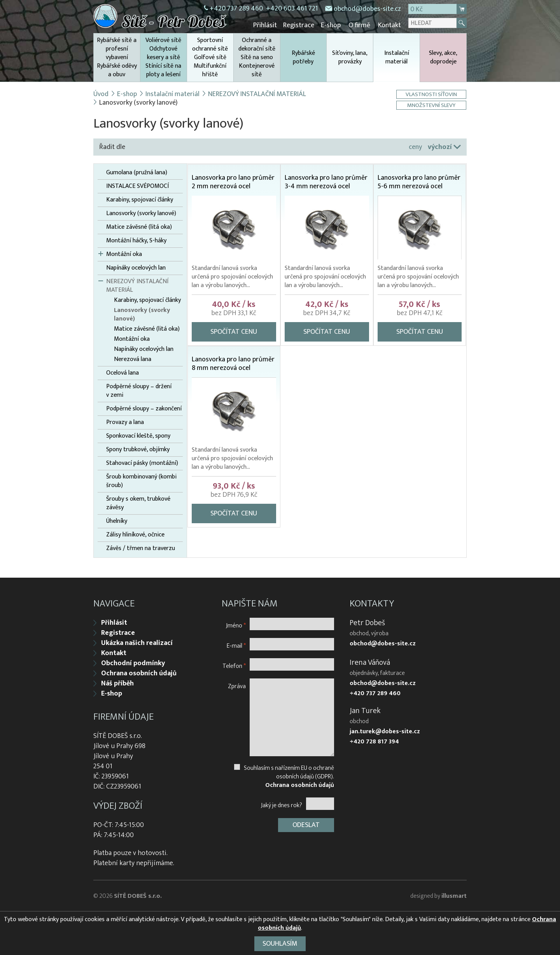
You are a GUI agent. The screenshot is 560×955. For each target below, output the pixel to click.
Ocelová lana (122, 373)
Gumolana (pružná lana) (137, 172)
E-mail (236, 645)
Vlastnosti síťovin (432, 94)
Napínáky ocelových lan (136, 268)
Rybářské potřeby (303, 57)
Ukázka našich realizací (137, 642)
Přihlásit (267, 25)
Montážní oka (124, 254)
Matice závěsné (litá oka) (139, 227)
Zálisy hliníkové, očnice (135, 534)
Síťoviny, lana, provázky (350, 57)
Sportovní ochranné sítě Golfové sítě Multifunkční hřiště (210, 57)
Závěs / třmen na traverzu (141, 548)
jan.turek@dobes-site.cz (385, 731)
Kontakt (389, 25)
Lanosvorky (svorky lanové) (141, 213)
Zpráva (237, 685)
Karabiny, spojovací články (140, 200)
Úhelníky (117, 521)
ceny (415, 147)
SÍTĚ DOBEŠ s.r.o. (138, 895)
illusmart (454, 895)
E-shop (332, 25)
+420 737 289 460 (236, 9)
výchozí (440, 147)
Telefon (234, 665)
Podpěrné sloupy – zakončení (144, 408)
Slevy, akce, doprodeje (443, 57)
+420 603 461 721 (292, 9)
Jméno (236, 625)
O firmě (360, 25)
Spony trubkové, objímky (138, 449)
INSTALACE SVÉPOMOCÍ (137, 186)
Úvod (101, 94)
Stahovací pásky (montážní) (142, 463)
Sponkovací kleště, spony (138, 436)
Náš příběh (117, 683)
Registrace (300, 25)
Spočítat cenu (234, 331)
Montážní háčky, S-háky (136, 240)
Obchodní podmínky (133, 662)
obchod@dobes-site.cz (367, 9)
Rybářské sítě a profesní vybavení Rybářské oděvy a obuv (117, 57)
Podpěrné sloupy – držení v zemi (139, 391)
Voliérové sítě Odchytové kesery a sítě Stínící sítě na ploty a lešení (163, 57)
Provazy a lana (125, 422)
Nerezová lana (133, 359)
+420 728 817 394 (374, 741)
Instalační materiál (396, 64)
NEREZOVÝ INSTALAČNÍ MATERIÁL (257, 94)
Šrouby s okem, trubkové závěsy (138, 503)
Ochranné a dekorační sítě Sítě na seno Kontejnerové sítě (257, 57)
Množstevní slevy (432, 105)
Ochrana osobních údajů (139, 673)
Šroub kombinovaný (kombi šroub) (141, 481)
